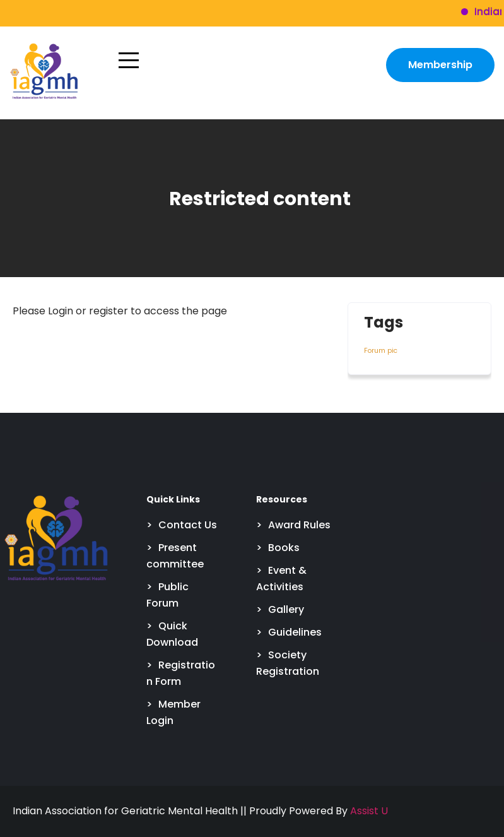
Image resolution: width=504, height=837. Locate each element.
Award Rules (299, 525)
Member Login (173, 712)
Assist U (369, 811)
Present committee (175, 556)
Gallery (286, 609)
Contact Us (188, 525)
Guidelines (295, 632)
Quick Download (172, 634)
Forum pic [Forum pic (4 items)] (381, 351)
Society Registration (288, 663)
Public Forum (167, 595)
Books (284, 548)
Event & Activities (281, 579)
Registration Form (181, 673)
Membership (440, 65)
